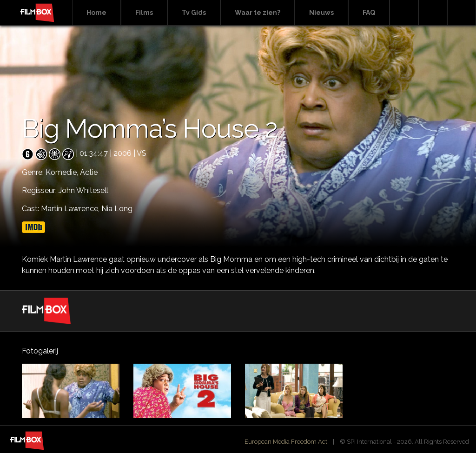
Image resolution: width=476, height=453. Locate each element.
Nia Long (117, 209)
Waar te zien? (258, 13)
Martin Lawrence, (71, 209)
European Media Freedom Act (286, 442)
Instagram (462, 13)
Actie (89, 172)
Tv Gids (194, 13)
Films (144, 13)
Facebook (433, 13)
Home (96, 13)
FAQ (369, 13)
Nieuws (321, 13)
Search (404, 13)
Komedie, (63, 172)
